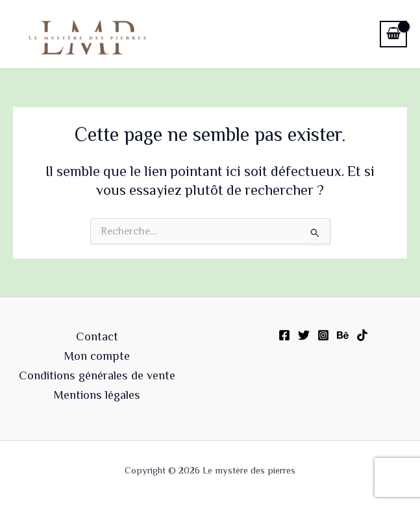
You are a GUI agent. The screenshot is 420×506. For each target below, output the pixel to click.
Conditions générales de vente (97, 375)
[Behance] (343, 335)
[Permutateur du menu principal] (354, 34)
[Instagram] (323, 335)
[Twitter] (304, 335)
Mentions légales (97, 395)
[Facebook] (284, 335)
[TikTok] (362, 335)
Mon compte (97, 356)
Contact (97, 336)
